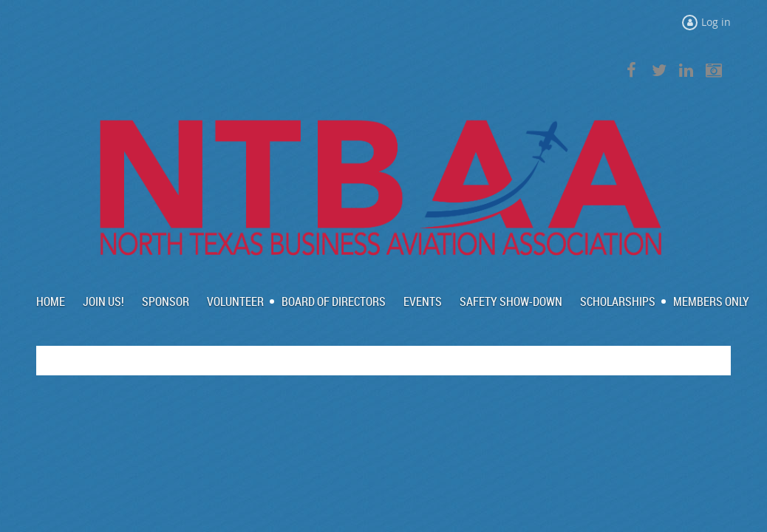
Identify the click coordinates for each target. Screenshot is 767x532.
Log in (716, 22)
